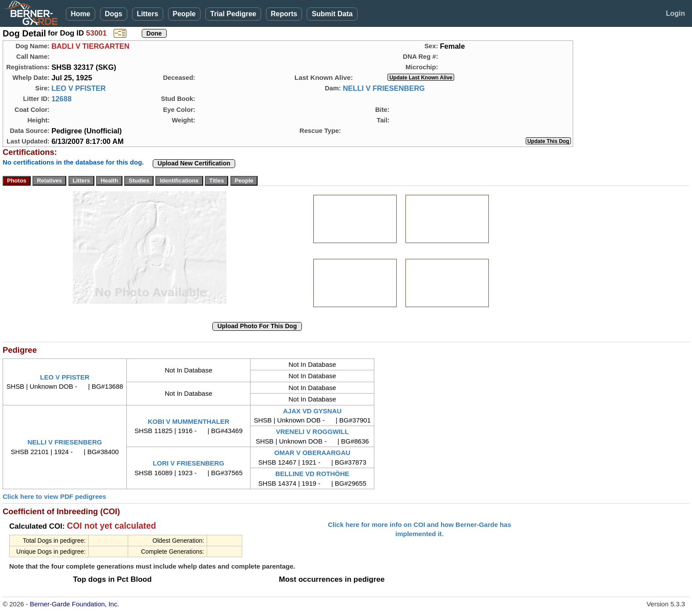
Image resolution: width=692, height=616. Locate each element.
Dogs (114, 14)
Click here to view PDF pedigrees (54, 496)
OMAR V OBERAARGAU (312, 453)
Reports (284, 14)
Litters (148, 14)
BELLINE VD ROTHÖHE (312, 474)
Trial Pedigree (233, 14)
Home (80, 14)
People (184, 14)
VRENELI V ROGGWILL (312, 432)
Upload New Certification (194, 163)
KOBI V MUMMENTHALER (189, 421)
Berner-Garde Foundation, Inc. (74, 604)
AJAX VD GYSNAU (312, 411)
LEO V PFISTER (79, 88)
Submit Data (332, 14)
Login (675, 13)
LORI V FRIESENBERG (188, 463)
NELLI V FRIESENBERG (384, 88)
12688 (61, 99)
